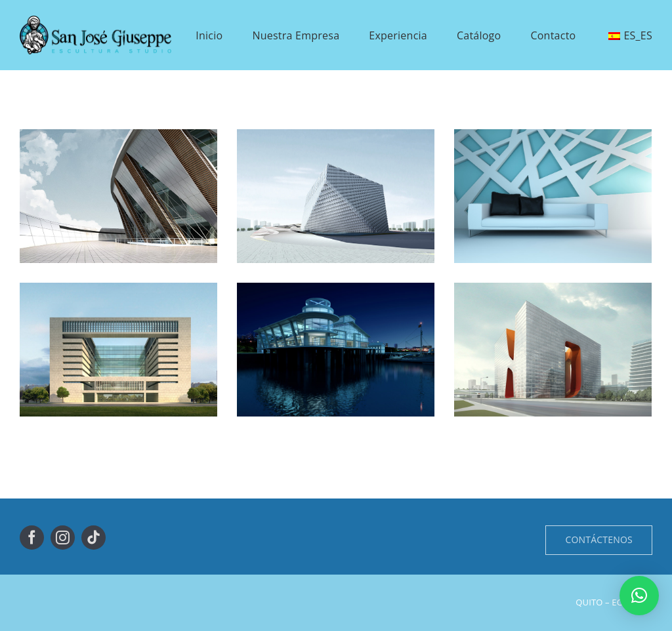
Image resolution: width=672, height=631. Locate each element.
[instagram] (63, 538)
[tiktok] (94, 538)
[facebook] (32, 538)
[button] (639, 596)
